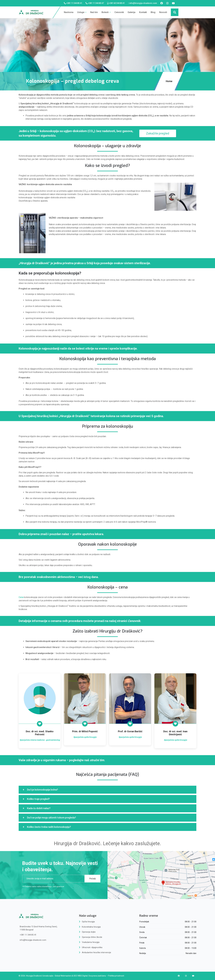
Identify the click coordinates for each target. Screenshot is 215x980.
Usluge (82, 12)
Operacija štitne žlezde (92, 937)
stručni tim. (97, 760)
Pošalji (92, 879)
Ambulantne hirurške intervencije (96, 952)
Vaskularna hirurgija (91, 942)
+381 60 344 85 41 (117, 3)
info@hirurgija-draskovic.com (143, 3)
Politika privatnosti (116, 976)
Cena (21, 597)
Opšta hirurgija (88, 922)
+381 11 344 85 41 (74, 3)
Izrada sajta (48, 976)
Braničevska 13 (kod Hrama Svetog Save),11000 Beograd (39, 928)
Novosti (163, 12)
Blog (153, 12)
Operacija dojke (89, 932)
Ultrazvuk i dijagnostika (92, 947)
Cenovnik (119, 12)
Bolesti (106, 12)
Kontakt (143, 12)
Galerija (131, 12)
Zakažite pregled (158, 133)
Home (169, 81)
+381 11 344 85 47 (96, 3)
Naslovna (69, 12)
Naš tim (94, 12)
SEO (75, 976)
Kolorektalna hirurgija (91, 927)
